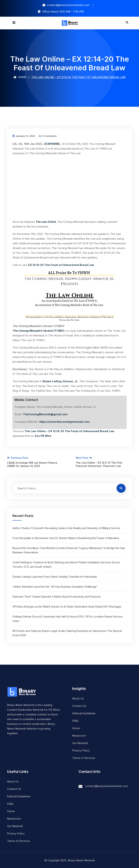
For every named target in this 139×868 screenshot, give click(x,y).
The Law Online (46, 222)
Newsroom (79, 735)
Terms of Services (84, 758)
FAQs (75, 721)
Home (20, 77)
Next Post (104, 462)
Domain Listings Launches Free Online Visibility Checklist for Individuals (55, 576)
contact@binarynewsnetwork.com (107, 786)
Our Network (80, 743)
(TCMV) (38, 331)
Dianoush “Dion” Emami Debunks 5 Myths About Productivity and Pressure (57, 596)
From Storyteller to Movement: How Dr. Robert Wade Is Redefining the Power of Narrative (66, 538)
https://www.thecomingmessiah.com (65, 422)
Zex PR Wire (43, 436)
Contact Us (79, 706)
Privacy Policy (81, 750)
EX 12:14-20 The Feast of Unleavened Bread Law (61, 265)
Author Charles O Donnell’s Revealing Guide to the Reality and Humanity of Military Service (66, 528)
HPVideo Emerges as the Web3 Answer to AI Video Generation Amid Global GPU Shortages (67, 606)
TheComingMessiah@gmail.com (45, 414)
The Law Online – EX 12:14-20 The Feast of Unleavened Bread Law (69, 431)
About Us (78, 698)
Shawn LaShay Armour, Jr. (60, 381)
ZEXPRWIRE (52, 144)
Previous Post (35, 462)
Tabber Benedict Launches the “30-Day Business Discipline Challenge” (55, 586)
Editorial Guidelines (84, 713)
